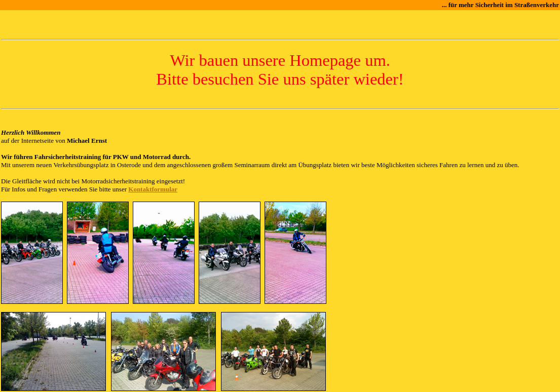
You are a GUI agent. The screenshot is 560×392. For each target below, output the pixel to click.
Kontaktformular (153, 189)
